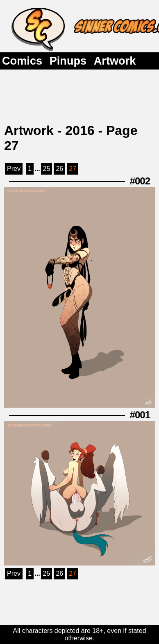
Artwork (115, 61)
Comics (22, 61)
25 (47, 169)
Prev (14, 169)
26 (59, 169)
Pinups (68, 61)
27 (73, 169)
